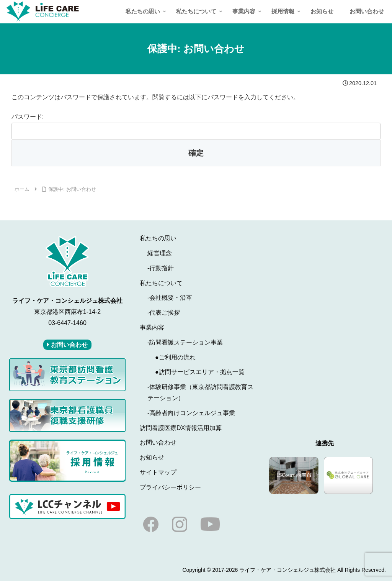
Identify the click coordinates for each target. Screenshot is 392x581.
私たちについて (161, 283)
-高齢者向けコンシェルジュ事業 (191, 413)
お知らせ (152, 457)
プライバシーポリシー (170, 487)
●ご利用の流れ (175, 357)
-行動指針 (161, 268)
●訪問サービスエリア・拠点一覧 (200, 372)
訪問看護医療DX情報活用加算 (181, 428)
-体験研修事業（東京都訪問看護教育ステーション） (200, 392)
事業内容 (152, 327)
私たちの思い (158, 238)
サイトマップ (158, 472)
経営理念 (160, 253)
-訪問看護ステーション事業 (185, 342)
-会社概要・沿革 (170, 298)
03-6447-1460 (67, 323)
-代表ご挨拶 (164, 313)
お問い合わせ (158, 442)
